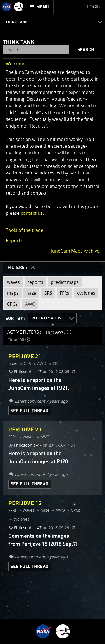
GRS (46, 292)
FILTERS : (18, 268)
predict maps (63, 282)
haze (30, 292)
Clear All (19, 340)
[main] (52, 322)
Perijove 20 (25, 430)
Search (86, 50)
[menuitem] (40, 7)
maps (11, 292)
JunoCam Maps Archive (75, 251)
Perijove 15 (25, 503)
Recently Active (47, 318)
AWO (29, 303)
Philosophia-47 (28, 372)
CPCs (11, 303)
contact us (32, 213)
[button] (52, 64)
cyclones (85, 292)
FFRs (63, 292)
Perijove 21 (25, 357)
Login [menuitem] (94, 7)
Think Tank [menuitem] (17, 22)
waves (12, 282)
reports (34, 282)
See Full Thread (30, 411)
